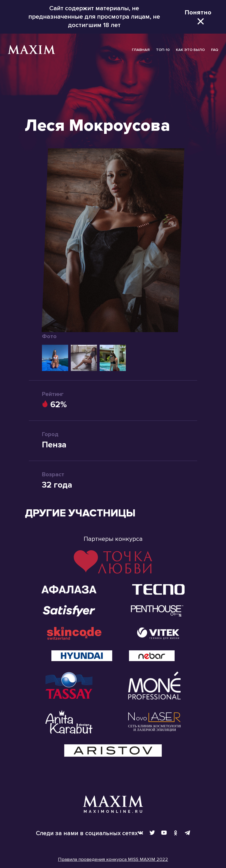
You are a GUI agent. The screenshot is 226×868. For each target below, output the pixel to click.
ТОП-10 (163, 50)
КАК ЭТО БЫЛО (190, 50)
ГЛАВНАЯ (141, 50)
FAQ (215, 50)
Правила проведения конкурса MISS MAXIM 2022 (113, 859)
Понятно (198, 12)
